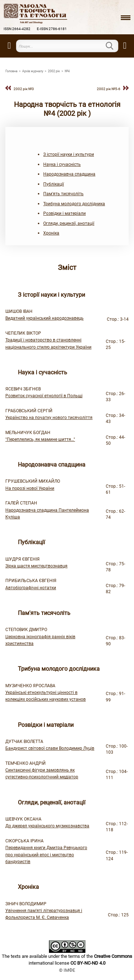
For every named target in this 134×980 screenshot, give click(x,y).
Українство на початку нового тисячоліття (49, 418)
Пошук (114, 46)
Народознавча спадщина (69, 174)
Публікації (54, 184)
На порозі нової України (30, 488)
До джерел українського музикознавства (47, 826)
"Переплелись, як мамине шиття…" (40, 439)
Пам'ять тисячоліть (63, 194)
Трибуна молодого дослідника (74, 204)
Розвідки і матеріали (64, 213)
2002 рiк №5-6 (109, 89)
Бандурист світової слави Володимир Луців (50, 748)
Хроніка (51, 233)
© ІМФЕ (67, 970)
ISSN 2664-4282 (17, 29)
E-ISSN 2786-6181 (52, 29)
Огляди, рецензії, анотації (69, 223)
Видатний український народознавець (44, 318)
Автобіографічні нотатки (31, 588)
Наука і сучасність (62, 164)
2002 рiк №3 (24, 89)
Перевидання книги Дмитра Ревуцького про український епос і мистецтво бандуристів (46, 855)
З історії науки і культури (69, 154)
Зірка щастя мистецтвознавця (36, 566)
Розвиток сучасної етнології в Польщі (44, 396)
